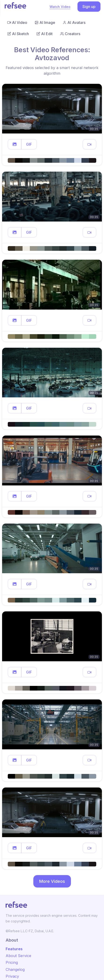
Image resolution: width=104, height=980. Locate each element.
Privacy (12, 976)
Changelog (15, 969)
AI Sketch (18, 34)
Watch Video (60, 7)
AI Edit (44, 34)
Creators (70, 34)
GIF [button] (29, 144)
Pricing (12, 962)
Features (14, 949)
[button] (15, 144)
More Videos (52, 881)
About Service (18, 956)
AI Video (17, 22)
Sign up (89, 7)
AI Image (45, 22)
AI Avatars (74, 22)
